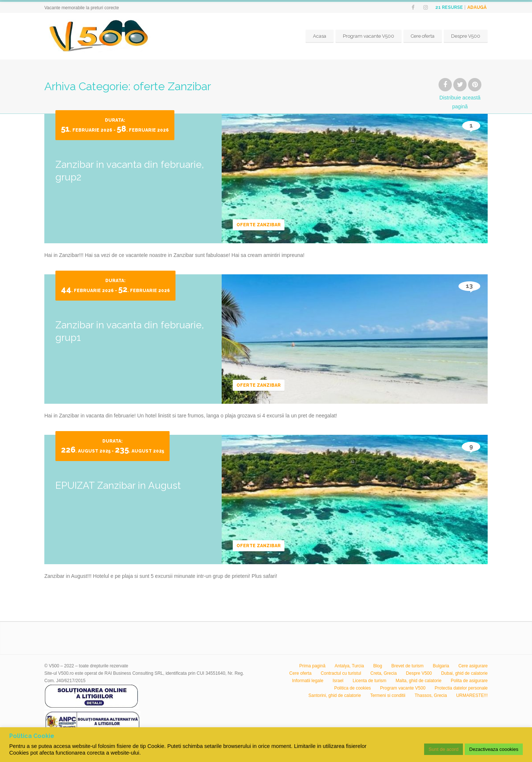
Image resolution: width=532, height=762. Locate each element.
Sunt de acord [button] (444, 749)
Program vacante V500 (369, 36)
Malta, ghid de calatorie (419, 681)
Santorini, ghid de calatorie (335, 695)
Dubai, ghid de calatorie (464, 673)
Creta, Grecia (384, 673)
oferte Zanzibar (259, 225)
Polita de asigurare (469, 681)
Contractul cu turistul (341, 673)
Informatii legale (308, 681)
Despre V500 (466, 36)
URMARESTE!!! (472, 695)
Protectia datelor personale (461, 688)
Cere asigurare (473, 666)
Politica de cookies (352, 688)
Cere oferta (423, 36)
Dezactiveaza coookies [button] (494, 749)
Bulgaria (441, 666)
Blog (378, 666)
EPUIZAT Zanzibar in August (118, 485)
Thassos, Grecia (431, 695)
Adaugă (477, 7)
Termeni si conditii (388, 695)
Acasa (320, 36)
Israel (338, 681)
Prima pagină (312, 666)
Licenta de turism (369, 681)
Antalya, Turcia (349, 666)
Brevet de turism (407, 666)
